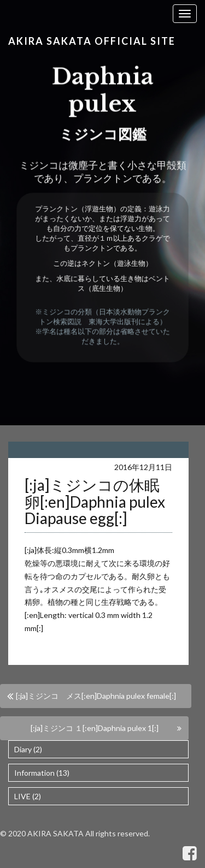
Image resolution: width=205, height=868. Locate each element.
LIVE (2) (28, 796)
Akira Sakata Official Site (92, 41)
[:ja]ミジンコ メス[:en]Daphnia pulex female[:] (96, 696)
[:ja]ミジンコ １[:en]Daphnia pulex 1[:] (95, 728)
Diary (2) (28, 749)
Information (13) (42, 773)
